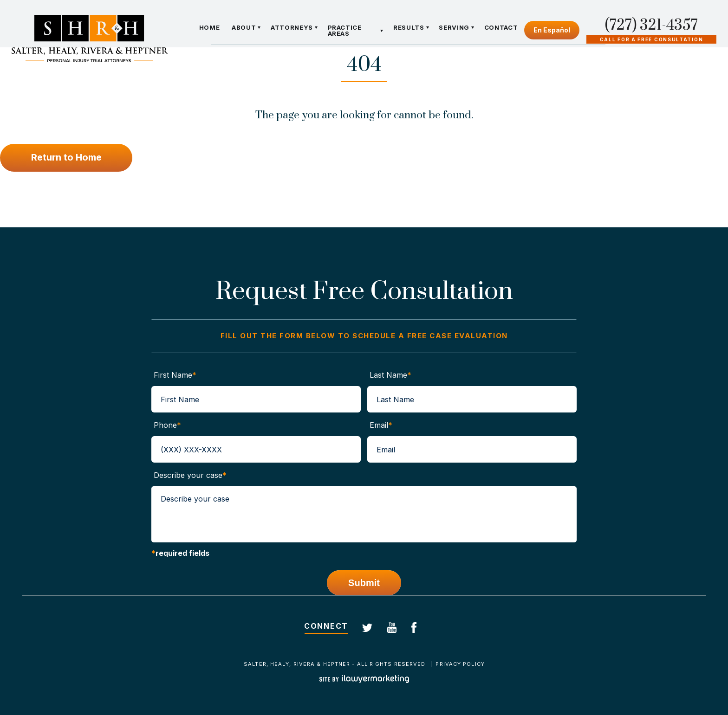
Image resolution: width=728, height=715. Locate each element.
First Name (175, 375)
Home (209, 28)
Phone (167, 425)
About (244, 28)
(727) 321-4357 (651, 26)
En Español (552, 30)
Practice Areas (344, 31)
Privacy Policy (460, 664)
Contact (501, 28)
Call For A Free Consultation (652, 39)
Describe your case (190, 475)
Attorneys (292, 28)
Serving (454, 28)
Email (381, 425)
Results (409, 28)
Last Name (390, 375)
